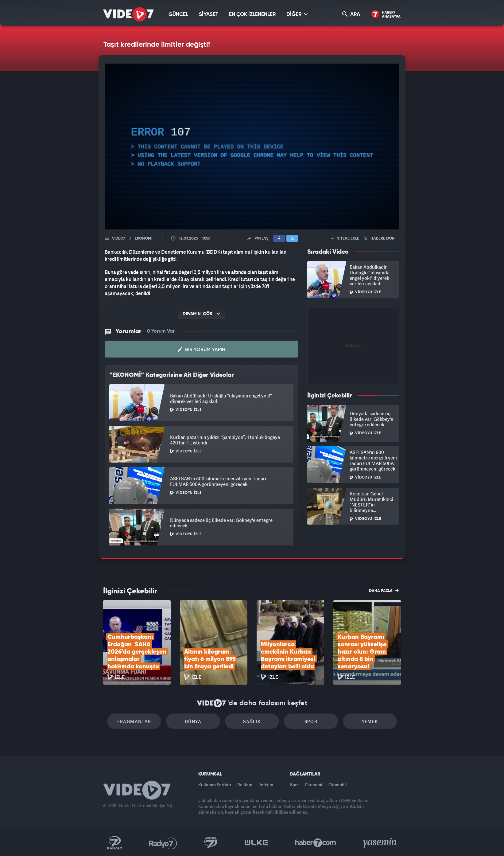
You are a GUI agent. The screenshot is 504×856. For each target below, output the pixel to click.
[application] (252, 147)
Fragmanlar (134, 721)
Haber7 (316, 843)
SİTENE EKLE (345, 238)
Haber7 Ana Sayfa (386, 15)
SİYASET (209, 15)
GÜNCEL (178, 15)
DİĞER (297, 14)
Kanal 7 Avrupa (211, 843)
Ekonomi (314, 785)
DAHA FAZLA (384, 590)
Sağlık (252, 721)
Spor (311, 721)
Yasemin (380, 843)
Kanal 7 (114, 843)
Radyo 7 (163, 843)
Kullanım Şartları (215, 785)
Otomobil (338, 785)
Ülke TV (256, 843)
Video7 (118, 238)
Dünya (193, 721)
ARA (351, 14)
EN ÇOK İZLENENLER (252, 15)
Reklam (245, 785)
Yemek (370, 721)
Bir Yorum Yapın (202, 350)
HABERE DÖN (379, 238)
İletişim (266, 785)
